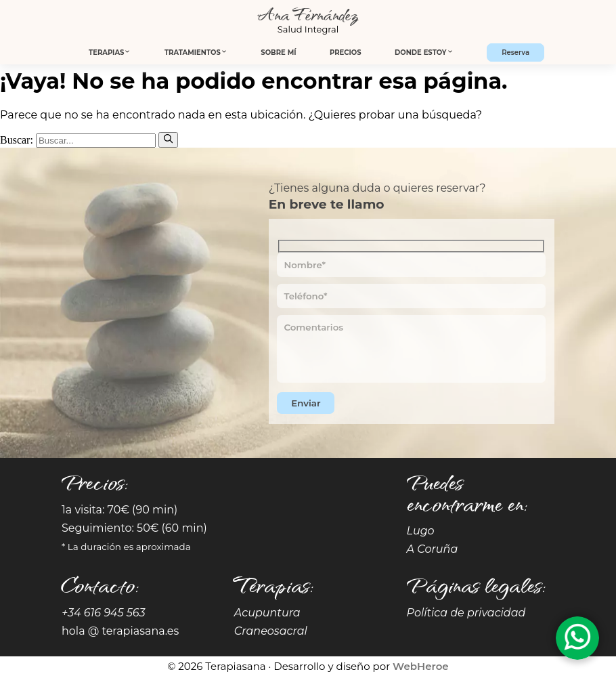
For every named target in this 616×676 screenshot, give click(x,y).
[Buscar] (168, 140)
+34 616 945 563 (104, 613)
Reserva (515, 52)
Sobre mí (278, 52)
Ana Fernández (308, 14)
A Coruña (433, 549)
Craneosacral (271, 631)
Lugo (421, 531)
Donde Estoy (424, 52)
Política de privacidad (466, 613)
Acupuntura (267, 613)
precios (346, 52)
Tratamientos (196, 52)
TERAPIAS (110, 52)
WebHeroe (421, 666)
